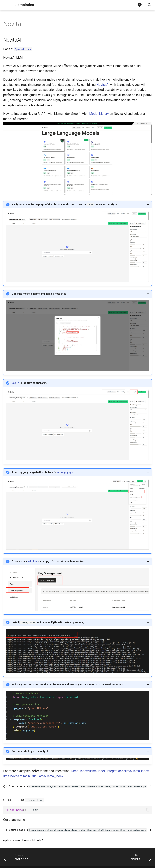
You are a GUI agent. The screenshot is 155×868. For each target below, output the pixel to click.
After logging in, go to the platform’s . (43, 472)
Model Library (99, 114)
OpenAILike (23, 49)
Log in (16, 383)
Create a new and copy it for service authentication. (48, 561)
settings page (65, 472)
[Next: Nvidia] (140, 858)
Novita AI (103, 85)
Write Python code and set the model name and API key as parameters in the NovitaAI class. (68, 685)
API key (33, 561)
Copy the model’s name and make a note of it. (39, 294)
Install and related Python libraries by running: (48, 622)
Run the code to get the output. (30, 751)
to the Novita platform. (29, 383)
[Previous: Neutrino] (17, 858)
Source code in (78, 786)
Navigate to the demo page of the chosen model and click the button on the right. (65, 204)
